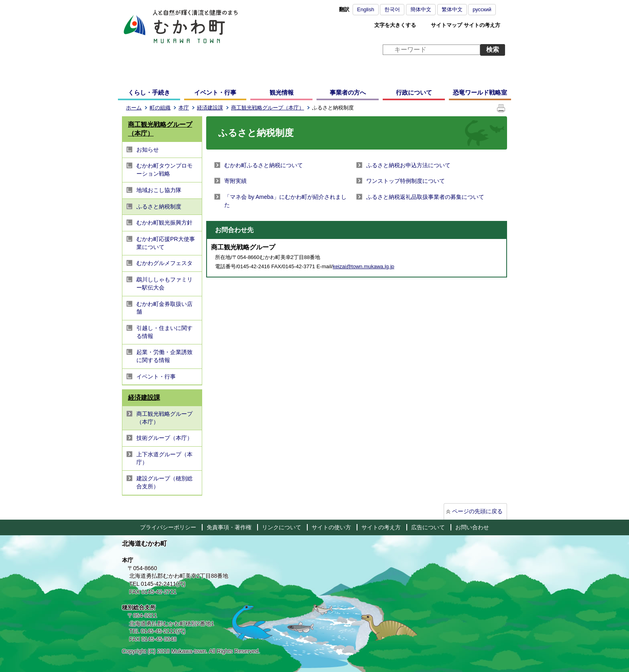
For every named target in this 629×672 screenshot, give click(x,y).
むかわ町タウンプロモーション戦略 (164, 170)
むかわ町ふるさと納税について (264, 165)
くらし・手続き (149, 92)
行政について (414, 92)
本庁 (184, 108)
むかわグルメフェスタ (164, 263)
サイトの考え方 (482, 25)
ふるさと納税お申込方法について (408, 165)
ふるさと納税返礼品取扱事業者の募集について (425, 197)
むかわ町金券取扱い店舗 (164, 308)
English (366, 9)
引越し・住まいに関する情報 (164, 332)
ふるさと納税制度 (159, 206)
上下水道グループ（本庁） (164, 458)
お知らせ (148, 150)
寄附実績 (235, 181)
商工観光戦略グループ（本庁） (268, 108)
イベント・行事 (215, 92)
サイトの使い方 (331, 527)
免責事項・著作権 (229, 527)
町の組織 (160, 108)
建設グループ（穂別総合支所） (164, 482)
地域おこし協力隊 (159, 190)
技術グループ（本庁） (164, 438)
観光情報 (282, 92)
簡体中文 (421, 9)
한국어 (392, 9)
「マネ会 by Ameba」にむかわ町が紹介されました (285, 201)
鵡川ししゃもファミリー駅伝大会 (164, 283)
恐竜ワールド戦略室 (480, 92)
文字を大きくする (395, 25)
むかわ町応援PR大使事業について (166, 243)
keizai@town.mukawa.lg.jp (363, 266)
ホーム (134, 108)
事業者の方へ (348, 92)
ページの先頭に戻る (477, 511)
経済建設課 (210, 108)
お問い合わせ (472, 527)
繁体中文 (452, 9)
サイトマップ (446, 25)
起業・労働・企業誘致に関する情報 (164, 356)
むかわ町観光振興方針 (164, 223)
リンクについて (282, 527)
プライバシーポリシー (168, 527)
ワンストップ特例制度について (406, 181)
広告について (428, 527)
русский (482, 9)
